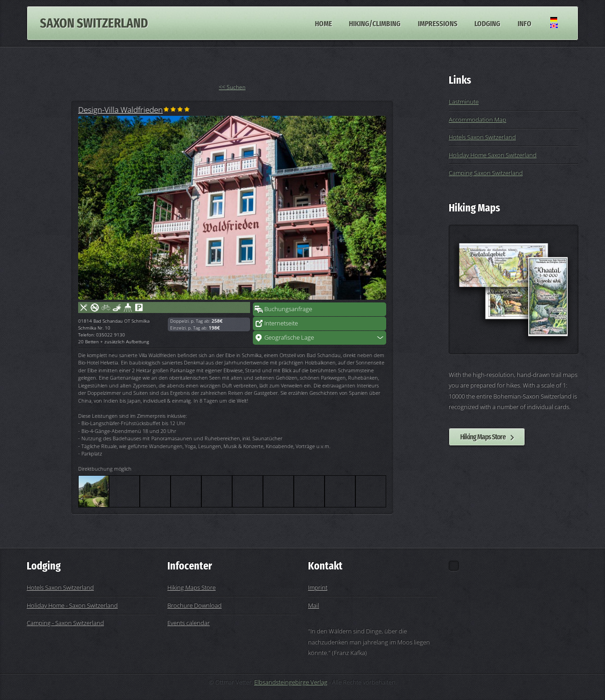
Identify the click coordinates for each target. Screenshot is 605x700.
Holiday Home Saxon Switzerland (493, 155)
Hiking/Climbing (375, 23)
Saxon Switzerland (94, 23)
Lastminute (464, 102)
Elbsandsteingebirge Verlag (291, 682)
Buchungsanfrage (288, 309)
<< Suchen (232, 87)
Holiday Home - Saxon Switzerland (72, 605)
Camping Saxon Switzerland (486, 173)
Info (525, 23)
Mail (314, 605)
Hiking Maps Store (483, 437)
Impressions (438, 23)
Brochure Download (194, 605)
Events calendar (188, 623)
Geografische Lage (289, 337)
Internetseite (281, 323)
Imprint (318, 587)
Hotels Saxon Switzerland (482, 137)
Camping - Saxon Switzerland (65, 623)
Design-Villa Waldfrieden (120, 109)
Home (323, 23)
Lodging (487, 23)
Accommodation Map (477, 120)
